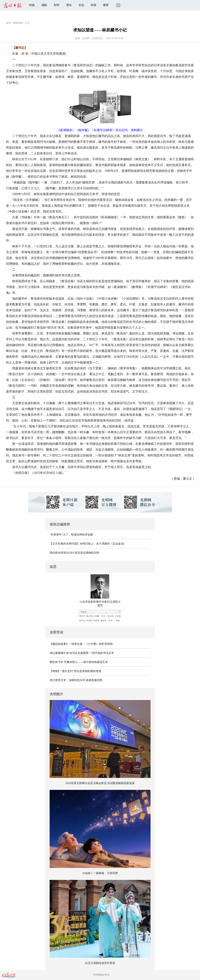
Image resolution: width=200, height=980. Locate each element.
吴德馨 (96, 616)
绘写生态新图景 (79, 653)
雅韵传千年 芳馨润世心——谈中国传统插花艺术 (79, 662)
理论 (69, 5)
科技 (94, 5)
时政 (32, 5)
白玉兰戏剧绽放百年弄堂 (100, 963)
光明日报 (17, 23)
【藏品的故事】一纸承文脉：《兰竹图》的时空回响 (81, 644)
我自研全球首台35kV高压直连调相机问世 (75, 553)
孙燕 (118, 621)
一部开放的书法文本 (102, 653)
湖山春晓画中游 (59, 653)
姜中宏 (82, 621)
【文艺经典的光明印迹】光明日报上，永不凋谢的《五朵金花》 (88, 544)
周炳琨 (96, 621)
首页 (8, 23)
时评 (57, 5)
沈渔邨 (89, 621)
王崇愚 (118, 616)
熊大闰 (111, 616)
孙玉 (104, 616)
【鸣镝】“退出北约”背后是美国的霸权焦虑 (75, 671)
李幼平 (82, 616)
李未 (111, 621)
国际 (44, 5)
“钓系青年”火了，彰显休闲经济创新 (71, 535)
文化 (81, 5)
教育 (106, 5)
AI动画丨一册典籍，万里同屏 (100, 873)
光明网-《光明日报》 (93, 38)
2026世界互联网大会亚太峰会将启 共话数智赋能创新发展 (100, 783)
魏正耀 (89, 616)
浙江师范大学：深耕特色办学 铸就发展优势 (76, 680)
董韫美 (104, 621)
